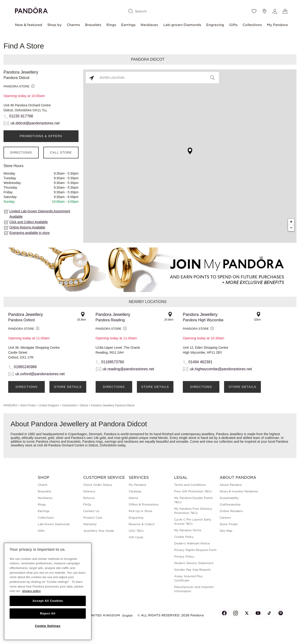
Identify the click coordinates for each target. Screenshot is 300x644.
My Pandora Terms (188, 530)
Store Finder (28, 405)
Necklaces (149, 25)
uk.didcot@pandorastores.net (35, 123)
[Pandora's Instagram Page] (236, 613)
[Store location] (264, 11)
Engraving (215, 25)
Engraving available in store (30, 233)
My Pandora (277, 25)
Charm (43, 485)
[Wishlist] (254, 11)
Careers (225, 518)
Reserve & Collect (142, 524)
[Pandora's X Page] (247, 613)
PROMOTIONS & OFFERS (41, 136)
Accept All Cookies (48, 601)
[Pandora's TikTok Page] (269, 613)
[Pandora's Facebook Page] (224, 613)
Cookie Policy (184, 537)
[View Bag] (285, 11)
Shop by (54, 25)
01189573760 (113, 362)
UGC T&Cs (136, 531)
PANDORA (10, 405)
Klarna (133, 498)
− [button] (291, 228)
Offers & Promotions (144, 504)
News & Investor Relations (239, 491)
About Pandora (231, 485)
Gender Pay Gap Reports (192, 570)
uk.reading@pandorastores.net (128, 369)
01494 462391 (200, 362)
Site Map (226, 531)
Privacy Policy (184, 556)
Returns (89, 498)
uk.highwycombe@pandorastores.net (221, 369)
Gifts (233, 25)
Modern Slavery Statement (194, 563)
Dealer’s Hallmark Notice (192, 543)
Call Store (61, 152)
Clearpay (135, 491)
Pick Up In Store (141, 511)
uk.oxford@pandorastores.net (40, 374)
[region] (48, 591)
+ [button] (291, 222)
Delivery (89, 491)
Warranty (90, 524)
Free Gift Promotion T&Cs (193, 491)
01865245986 (25, 367)
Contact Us (91, 511)
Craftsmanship (230, 504)
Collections (252, 25)
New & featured (29, 25)
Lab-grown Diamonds (182, 25)
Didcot (84, 405)
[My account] (275, 11)
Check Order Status (98, 485)
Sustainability (229, 498)
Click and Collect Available (29, 222)
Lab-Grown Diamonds (54, 524)
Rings (111, 25)
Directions (21, 152)
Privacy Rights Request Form (195, 550)
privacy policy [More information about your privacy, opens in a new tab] (32, 591)
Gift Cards (136, 537)
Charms (73, 25)
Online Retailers (231, 511)
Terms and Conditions (190, 485)
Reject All (48, 613)
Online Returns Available (27, 227)
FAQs (87, 504)
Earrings (128, 25)
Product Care (93, 518)
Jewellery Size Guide (99, 531)
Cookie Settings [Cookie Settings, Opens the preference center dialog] (48, 626)
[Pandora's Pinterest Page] (281, 613)
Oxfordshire (69, 405)
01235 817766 (21, 116)
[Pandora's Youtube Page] (258, 613)
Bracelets (93, 25)
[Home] (31, 9)
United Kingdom (49, 405)
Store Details (68, 387)
